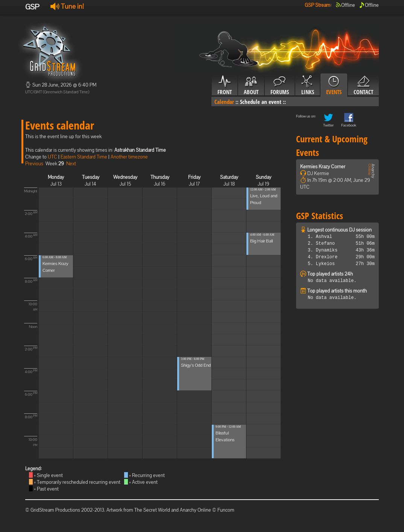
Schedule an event (261, 102)
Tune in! (67, 6)
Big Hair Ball (261, 241)
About (251, 85)
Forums (280, 85)
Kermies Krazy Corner (323, 167)
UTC (52, 157)
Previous (34, 164)
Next (71, 164)
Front (225, 85)
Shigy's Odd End (196, 365)
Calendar (224, 102)
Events (334, 85)
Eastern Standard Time (84, 157)
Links (308, 85)
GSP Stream (317, 5)
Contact (363, 85)
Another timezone (129, 157)
